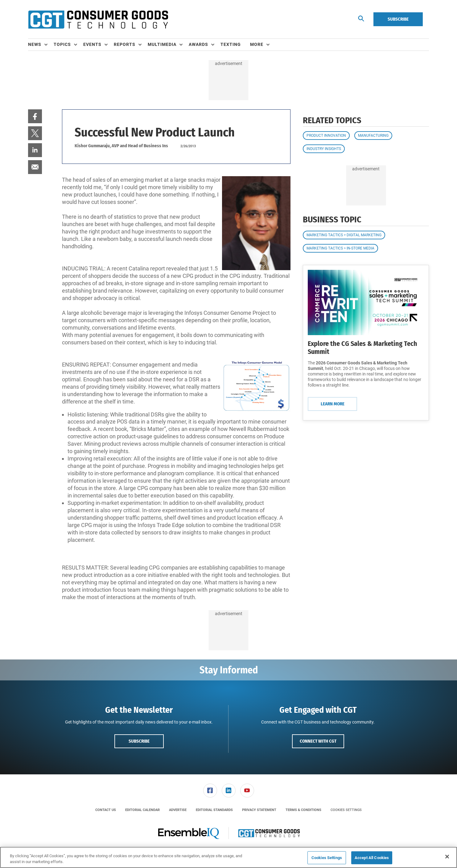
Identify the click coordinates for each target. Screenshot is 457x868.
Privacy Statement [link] (259, 810)
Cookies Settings (346, 810)
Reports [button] (125, 44)
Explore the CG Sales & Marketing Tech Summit (362, 348)
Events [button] (92, 44)
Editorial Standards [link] (214, 810)
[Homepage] (98, 19)
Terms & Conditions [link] (303, 810)
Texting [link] (231, 44)
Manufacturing (373, 136)
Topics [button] (62, 44)
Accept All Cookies (372, 858)
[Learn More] (366, 302)
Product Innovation (326, 136)
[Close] (447, 857)
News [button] (35, 44)
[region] (229, 857)
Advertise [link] (178, 810)
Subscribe (398, 19)
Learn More (333, 404)
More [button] (257, 44)
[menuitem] (41, 45)
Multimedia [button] (162, 44)
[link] (35, 116)
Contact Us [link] (106, 810)
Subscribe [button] (139, 741)
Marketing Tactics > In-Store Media (340, 248)
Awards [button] (198, 44)
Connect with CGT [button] (318, 741)
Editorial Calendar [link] (142, 810)
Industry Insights (324, 149)
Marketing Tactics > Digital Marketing (344, 235)
